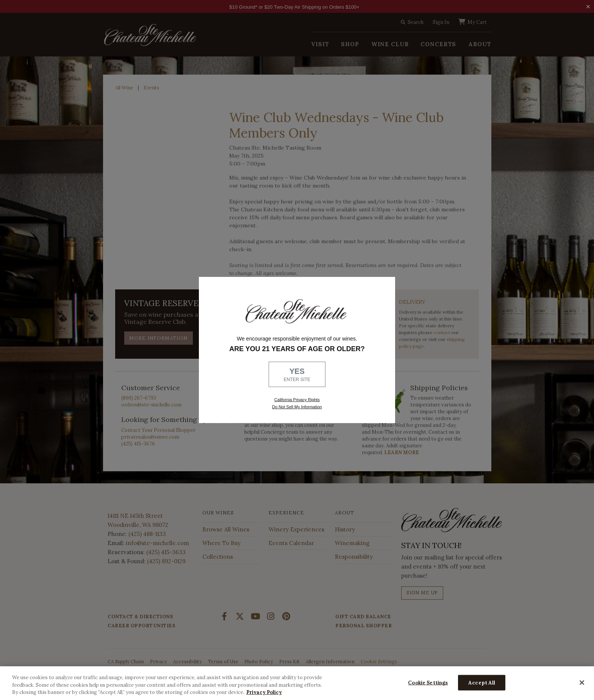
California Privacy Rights (297, 400)
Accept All (482, 682)
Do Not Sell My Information (297, 407)
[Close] (582, 683)
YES (297, 375)
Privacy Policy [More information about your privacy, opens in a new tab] (264, 692)
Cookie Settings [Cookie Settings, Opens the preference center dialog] (428, 682)
